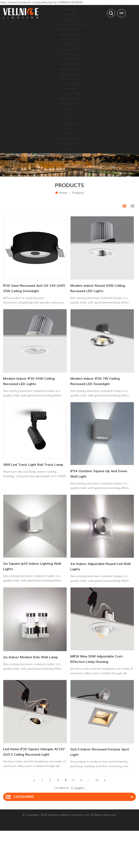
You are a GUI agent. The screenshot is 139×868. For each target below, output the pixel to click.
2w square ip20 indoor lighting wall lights (32, 566)
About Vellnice (70, 124)
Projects (69, 109)
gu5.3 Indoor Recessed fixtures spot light (100, 752)
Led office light (70, 34)
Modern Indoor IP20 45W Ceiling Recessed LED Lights (29, 381)
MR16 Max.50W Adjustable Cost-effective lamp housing (97, 659)
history (69, 129)
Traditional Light (69, 104)
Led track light (69, 39)
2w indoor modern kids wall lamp (30, 657)
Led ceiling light (70, 29)
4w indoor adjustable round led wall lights (100, 567)
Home (61, 193)
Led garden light (70, 69)
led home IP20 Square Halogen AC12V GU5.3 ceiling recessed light (34, 752)
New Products (69, 84)
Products (70, 9)
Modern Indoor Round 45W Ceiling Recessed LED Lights (98, 288)
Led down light (70, 74)
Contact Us (70, 144)
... (89, 780)
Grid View (124, 206)
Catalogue (69, 149)
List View (132, 206)
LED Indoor (69, 14)
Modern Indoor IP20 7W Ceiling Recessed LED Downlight (95, 381)
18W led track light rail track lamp (33, 465)
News (69, 114)
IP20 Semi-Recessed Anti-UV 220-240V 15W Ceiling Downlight (34, 288)
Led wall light (69, 44)
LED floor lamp (70, 99)
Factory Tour (70, 134)
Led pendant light (70, 94)
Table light (69, 89)
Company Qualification (70, 139)
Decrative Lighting (69, 49)
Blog (69, 119)
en (121, 13)
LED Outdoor (69, 54)
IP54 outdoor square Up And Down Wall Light (99, 474)
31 (97, 780)
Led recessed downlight (70, 24)
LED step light (69, 19)
